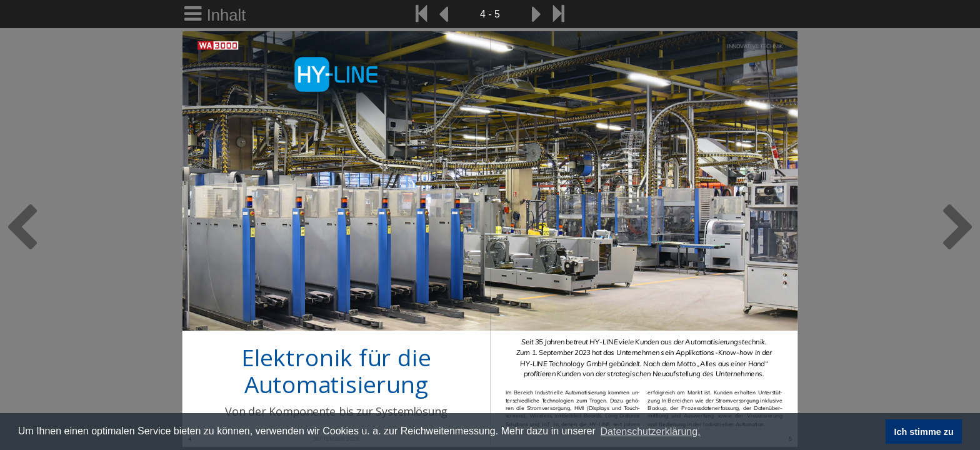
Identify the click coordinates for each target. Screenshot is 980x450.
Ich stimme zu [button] (924, 432)
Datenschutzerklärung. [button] (650, 432)
